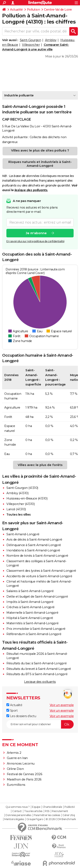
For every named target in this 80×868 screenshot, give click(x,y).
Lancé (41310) (16, 509)
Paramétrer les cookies (47, 815)
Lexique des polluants (40, 682)
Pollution (33, 10)
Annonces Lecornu (21, 764)
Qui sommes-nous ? (18, 807)
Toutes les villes (19, 515)
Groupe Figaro (35, 819)
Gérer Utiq (69, 815)
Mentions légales (14, 819)
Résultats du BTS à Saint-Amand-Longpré (37, 674)
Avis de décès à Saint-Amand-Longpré (34, 540)
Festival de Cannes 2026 (25, 774)
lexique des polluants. (31, 190)
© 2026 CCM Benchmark (61, 819)
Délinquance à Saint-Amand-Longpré (34, 545)
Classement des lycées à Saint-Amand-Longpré (41, 571)
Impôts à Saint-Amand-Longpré (30, 602)
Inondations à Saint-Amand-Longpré (33, 550)
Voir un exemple (62, 705)
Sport (12, 711)
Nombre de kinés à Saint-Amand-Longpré (37, 556)
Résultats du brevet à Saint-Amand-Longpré (39, 669)
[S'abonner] (40, 724)
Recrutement (60, 811)
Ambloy (51, 40)
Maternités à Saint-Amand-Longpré (32, 623)
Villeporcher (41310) (20, 504)
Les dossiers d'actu (21, 716)
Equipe (36, 807)
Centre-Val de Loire (58, 10)
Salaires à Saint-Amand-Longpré (30, 591)
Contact (17, 811)
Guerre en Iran (17, 758)
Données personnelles (18, 815)
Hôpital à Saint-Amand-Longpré (30, 618)
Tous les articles (33, 811)
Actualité (16, 10)
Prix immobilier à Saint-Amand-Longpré (36, 629)
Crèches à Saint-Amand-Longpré (31, 607)
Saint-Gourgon (31, 40)
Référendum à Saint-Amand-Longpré (34, 634)
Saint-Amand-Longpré (23, 534)
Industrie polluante (19, 95)
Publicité (70, 807)
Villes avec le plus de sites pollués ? (40, 150)
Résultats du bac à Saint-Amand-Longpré (36, 663)
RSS (47, 811)
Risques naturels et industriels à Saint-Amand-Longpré (40, 164)
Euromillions (16, 785)
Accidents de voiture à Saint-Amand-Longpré (39, 576)
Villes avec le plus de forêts (40, 465)
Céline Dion (15, 769)
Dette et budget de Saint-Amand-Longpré (37, 597)
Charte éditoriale (52, 807)
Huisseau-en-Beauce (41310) (27, 498)
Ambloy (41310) (17, 493)
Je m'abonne (36, 233)
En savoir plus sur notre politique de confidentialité (35, 241)
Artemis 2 (14, 753)
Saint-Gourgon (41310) (22, 488)
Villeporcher (31, 45)
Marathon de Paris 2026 (24, 779)
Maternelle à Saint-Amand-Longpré (32, 613)
